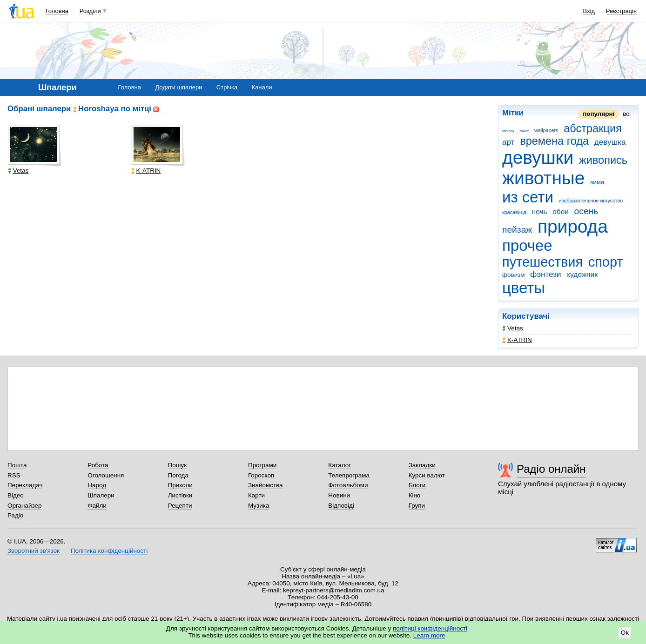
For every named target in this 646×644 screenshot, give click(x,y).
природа (573, 226)
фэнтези (545, 274)
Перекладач (25, 485)
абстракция (593, 128)
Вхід (589, 11)
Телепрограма (349, 475)
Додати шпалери (178, 87)
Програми (262, 465)
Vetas (513, 328)
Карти (256, 495)
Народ (97, 485)
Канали (262, 87)
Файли (97, 506)
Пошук (178, 465)
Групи (417, 506)
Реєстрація (621, 11)
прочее (527, 245)
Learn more (429, 635)
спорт (606, 262)
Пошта (17, 465)
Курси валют (427, 475)
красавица (514, 212)
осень (586, 211)
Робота (98, 465)
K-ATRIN (517, 340)
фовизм (514, 275)
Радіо (15, 515)
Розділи (90, 11)
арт (508, 142)
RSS (14, 475)
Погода (178, 475)
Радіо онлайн (551, 469)
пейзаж (517, 230)
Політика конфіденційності (109, 551)
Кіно (415, 495)
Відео (16, 495)
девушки (538, 158)
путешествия (542, 262)
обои (561, 211)
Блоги (417, 485)
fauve (525, 131)
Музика (259, 506)
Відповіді (341, 506)
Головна (57, 11)
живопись (603, 160)
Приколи (180, 485)
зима (597, 182)
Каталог (340, 465)
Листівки (180, 495)
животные (543, 178)
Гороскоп (261, 475)
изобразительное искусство (591, 201)
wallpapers (546, 130)
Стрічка (227, 87)
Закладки (422, 465)
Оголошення (106, 475)
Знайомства (266, 485)
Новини (339, 495)
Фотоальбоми (348, 485)
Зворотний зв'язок (34, 551)
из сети (528, 197)
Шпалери (101, 495)
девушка (610, 142)
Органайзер (24, 506)
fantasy (508, 131)
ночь (540, 211)
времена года (554, 141)
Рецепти (180, 506)
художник (582, 274)
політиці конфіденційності (430, 628)
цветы (524, 288)
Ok (625, 633)
